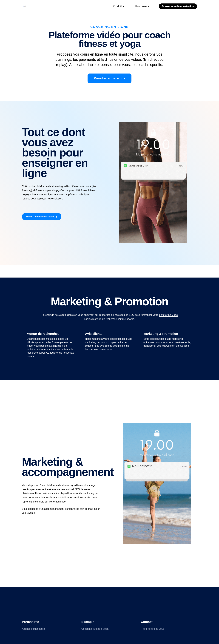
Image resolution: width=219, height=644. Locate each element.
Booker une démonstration (178, 6)
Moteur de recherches (43, 334)
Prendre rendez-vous (110, 78)
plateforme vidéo (168, 315)
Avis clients (94, 334)
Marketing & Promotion (161, 334)
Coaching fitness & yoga (95, 629)
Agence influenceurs (33, 629)
